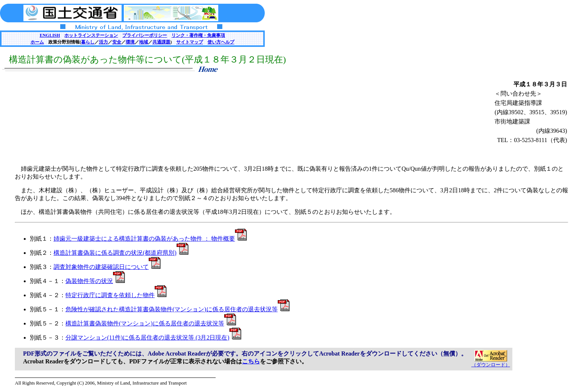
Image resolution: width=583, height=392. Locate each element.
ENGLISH (50, 35)
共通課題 (161, 42)
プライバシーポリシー (145, 35)
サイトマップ (190, 42)
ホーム (37, 42)
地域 (144, 42)
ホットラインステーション (91, 35)
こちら (251, 361)
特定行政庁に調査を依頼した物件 (116, 295)
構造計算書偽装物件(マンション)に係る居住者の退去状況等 (151, 323)
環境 (130, 42)
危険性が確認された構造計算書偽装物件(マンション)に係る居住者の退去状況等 (178, 309)
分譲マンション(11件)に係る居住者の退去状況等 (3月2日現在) (153, 338)
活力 (103, 42)
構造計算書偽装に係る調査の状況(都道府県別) (121, 253)
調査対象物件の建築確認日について (107, 267)
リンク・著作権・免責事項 (198, 35)
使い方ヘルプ (221, 42)
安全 (117, 42)
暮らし (88, 42)
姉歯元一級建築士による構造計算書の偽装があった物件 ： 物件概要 (150, 239)
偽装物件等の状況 (95, 281)
